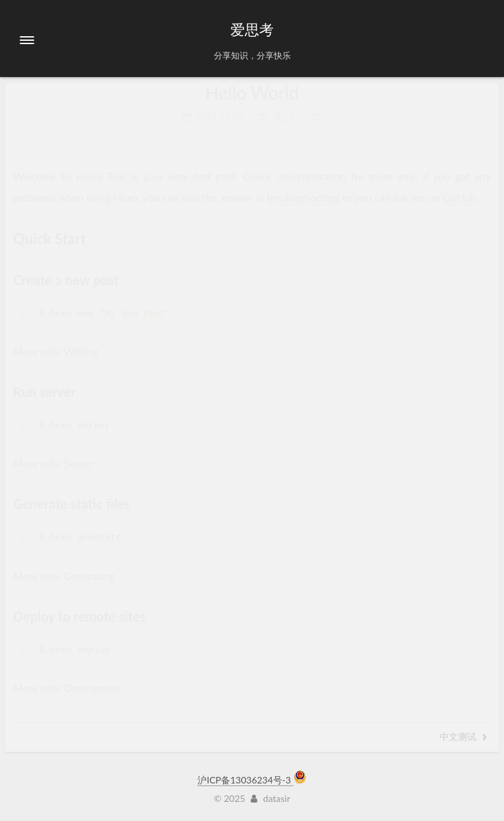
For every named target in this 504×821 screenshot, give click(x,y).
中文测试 (464, 736)
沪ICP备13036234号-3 (245, 780)
